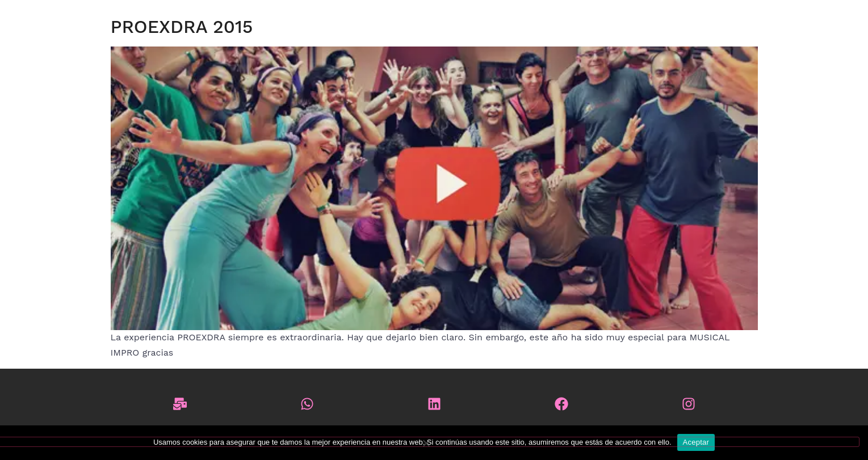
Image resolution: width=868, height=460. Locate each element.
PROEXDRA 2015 (182, 27)
